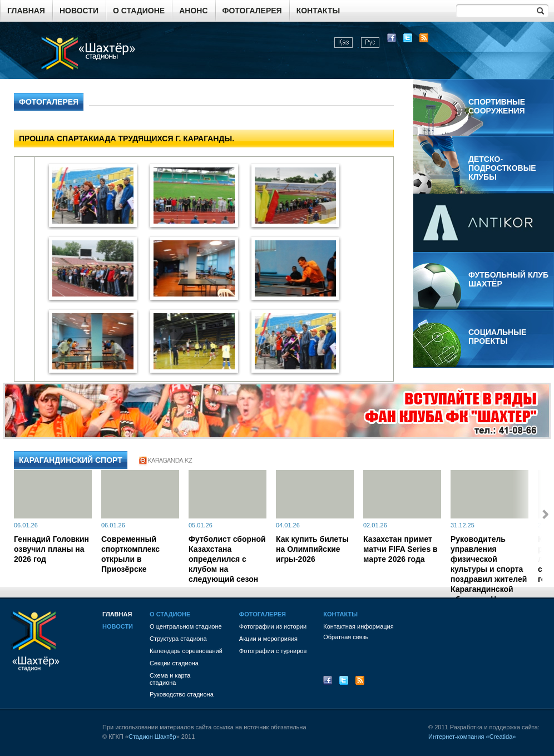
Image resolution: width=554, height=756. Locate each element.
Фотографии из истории (273, 626)
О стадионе (139, 11)
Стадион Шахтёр (152, 737)
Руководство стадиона (182, 694)
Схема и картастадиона (170, 679)
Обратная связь (346, 637)
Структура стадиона (178, 639)
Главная (26, 11)
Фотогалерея (252, 11)
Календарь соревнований (186, 651)
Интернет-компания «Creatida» (472, 737)
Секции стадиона (174, 663)
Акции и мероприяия (268, 639)
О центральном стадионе (186, 626)
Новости (79, 11)
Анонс (193, 11)
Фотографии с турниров (273, 651)
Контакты (318, 11)
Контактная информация (358, 626)
